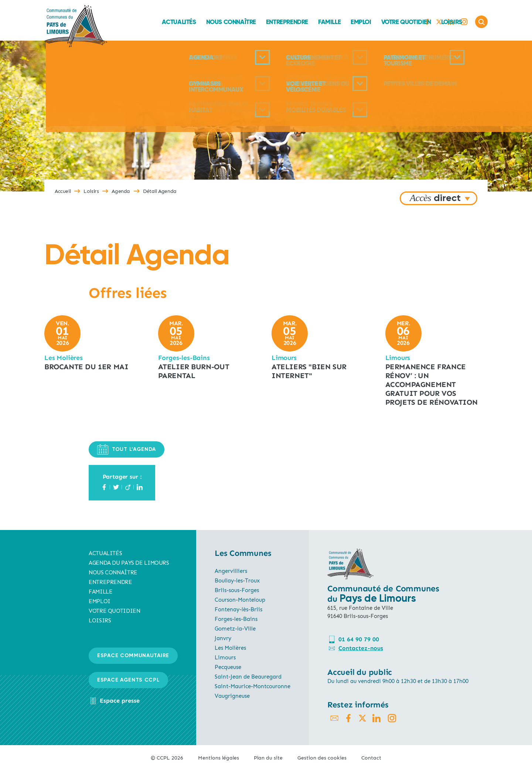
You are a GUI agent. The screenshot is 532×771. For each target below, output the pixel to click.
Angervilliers (231, 571)
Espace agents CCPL (128, 680)
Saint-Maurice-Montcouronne (253, 686)
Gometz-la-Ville (235, 629)
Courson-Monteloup (240, 600)
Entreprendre (241, 22)
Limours (225, 658)
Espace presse (120, 701)
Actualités (133, 22)
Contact (371, 758)
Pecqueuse (228, 667)
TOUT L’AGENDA (127, 449)
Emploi (315, 22)
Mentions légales (219, 758)
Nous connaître (185, 22)
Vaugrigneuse (232, 696)
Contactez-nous (361, 648)
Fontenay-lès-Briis (238, 609)
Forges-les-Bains (236, 619)
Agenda (121, 191)
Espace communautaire (133, 656)
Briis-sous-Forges (237, 590)
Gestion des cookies (322, 758)
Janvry (223, 638)
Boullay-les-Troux (237, 581)
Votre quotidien (360, 22)
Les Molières (230, 648)
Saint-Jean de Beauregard (248, 677)
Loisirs (405, 22)
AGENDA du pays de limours (129, 563)
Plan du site (268, 758)
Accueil (63, 191)
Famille (284, 22)
